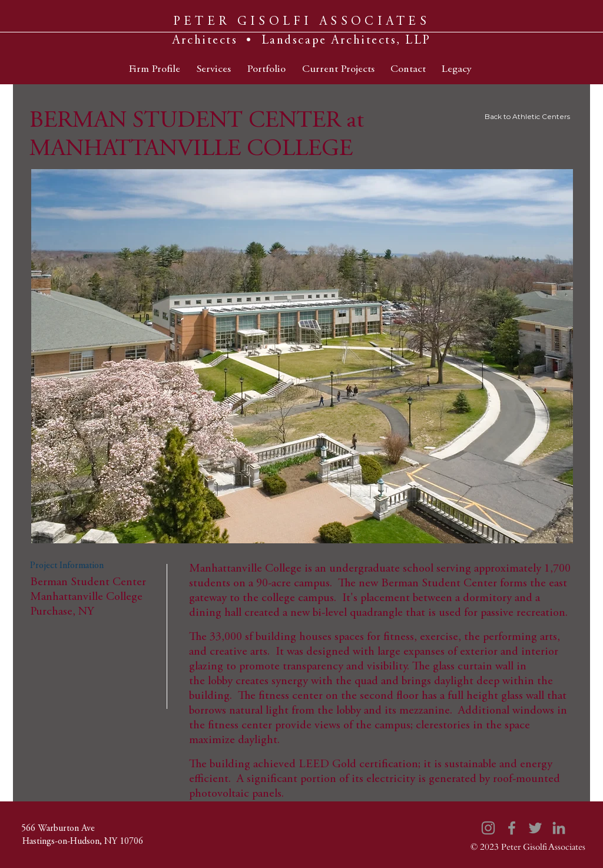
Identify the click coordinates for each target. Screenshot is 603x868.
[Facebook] (512, 828)
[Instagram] (488, 828)
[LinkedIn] (559, 828)
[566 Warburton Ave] (58, 829)
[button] (302, 356)
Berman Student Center (439, 584)
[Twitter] (535, 828)
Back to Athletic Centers (527, 116)
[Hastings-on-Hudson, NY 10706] (82, 841)
